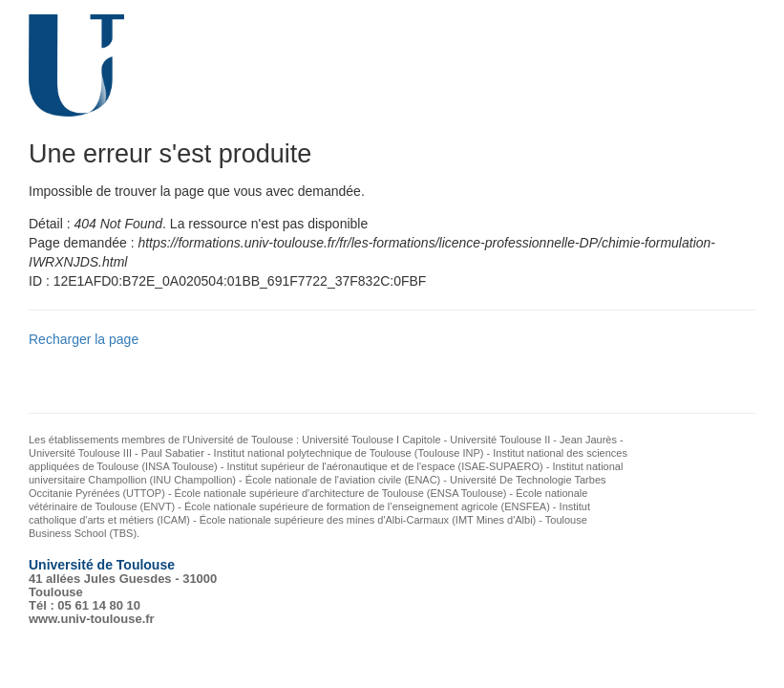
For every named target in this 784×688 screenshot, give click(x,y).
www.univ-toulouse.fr (92, 619)
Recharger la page (84, 339)
